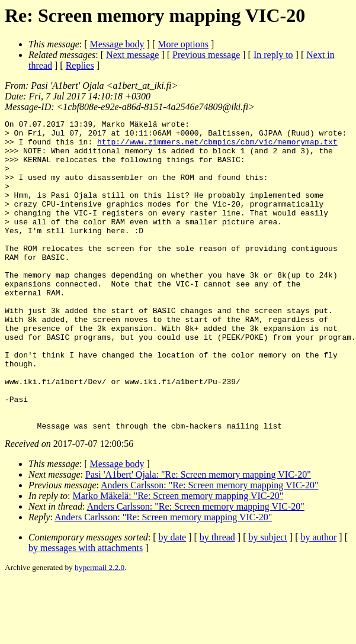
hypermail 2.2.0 (100, 629)
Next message (132, 55)
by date (173, 599)
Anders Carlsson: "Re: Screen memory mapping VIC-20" (209, 547)
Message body (117, 44)
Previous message (206, 55)
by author (318, 599)
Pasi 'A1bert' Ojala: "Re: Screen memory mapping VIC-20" (198, 537)
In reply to (273, 55)
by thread (217, 599)
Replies (80, 65)
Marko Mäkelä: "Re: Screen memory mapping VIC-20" (178, 558)
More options (183, 44)
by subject (268, 599)
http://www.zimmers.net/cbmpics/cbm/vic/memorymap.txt (217, 147)
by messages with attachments (86, 610)
